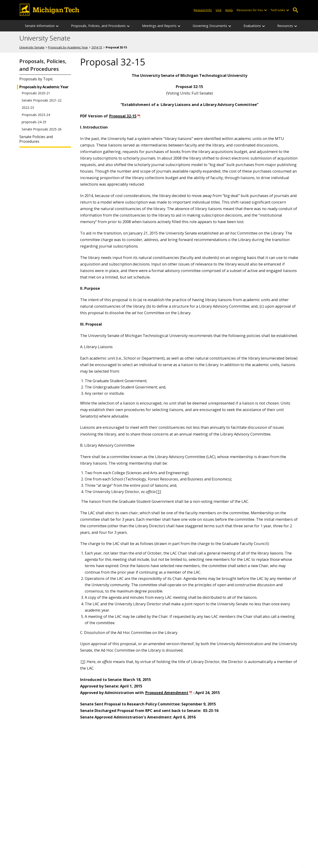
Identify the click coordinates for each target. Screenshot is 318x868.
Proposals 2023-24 (36, 115)
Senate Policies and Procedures (36, 139)
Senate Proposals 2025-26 (42, 129)
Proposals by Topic (36, 79)
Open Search (295, 10)
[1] (159, 492)
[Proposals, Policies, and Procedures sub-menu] (129, 26)
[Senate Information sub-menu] (58, 26)
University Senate (45, 38)
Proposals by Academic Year (68, 47)
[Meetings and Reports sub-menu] (179, 26)
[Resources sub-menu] (296, 26)
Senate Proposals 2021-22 (42, 100)
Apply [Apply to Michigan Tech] (229, 10)
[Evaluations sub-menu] (264, 26)
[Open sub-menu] (265, 10)
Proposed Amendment (167, 693)
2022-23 (28, 108)
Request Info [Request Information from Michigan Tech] (203, 10)
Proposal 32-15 (123, 116)
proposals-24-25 (34, 122)
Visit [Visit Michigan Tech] (218, 10)
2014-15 (97, 47)
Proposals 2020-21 (36, 93)
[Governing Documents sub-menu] (230, 26)
